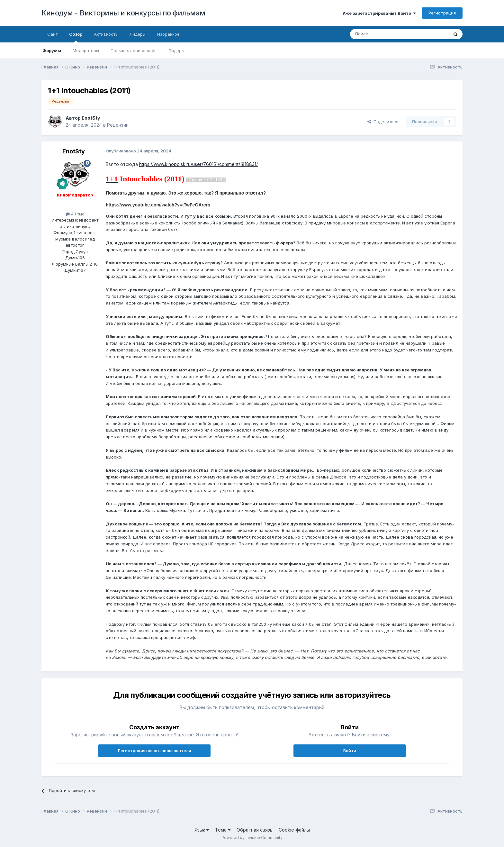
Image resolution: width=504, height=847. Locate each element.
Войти (350, 751)
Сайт (52, 34)
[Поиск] (384, 34)
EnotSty (91, 118)
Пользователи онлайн (134, 50)
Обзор (76, 37)
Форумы (52, 50)
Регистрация (442, 13)
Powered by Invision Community (252, 838)
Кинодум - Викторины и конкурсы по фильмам (123, 13)
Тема (223, 830)
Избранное (168, 34)
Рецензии (118, 125)
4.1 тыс (75, 214)
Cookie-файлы (294, 830)
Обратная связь (255, 830)
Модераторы (86, 50)
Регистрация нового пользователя (154, 751)
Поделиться (383, 122)
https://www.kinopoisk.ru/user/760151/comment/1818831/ (198, 164)
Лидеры (176, 50)
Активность (106, 34)
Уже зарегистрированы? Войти (379, 13)
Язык (202, 830)
